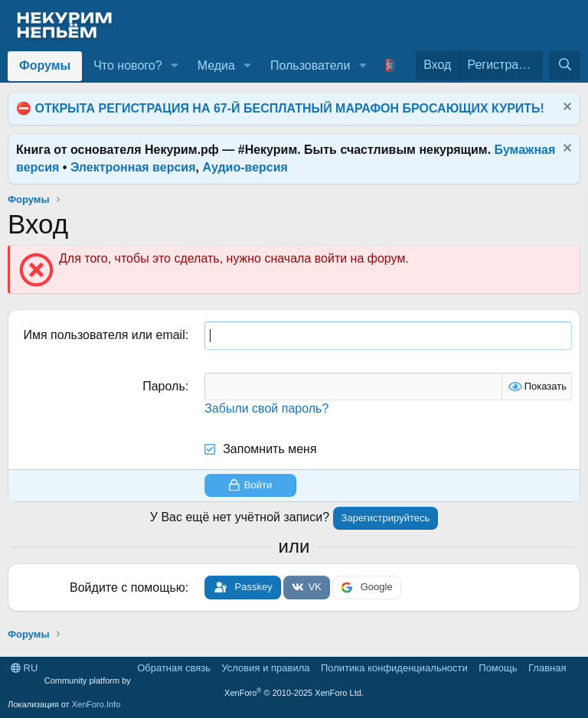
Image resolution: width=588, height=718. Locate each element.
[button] (174, 66)
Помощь (498, 668)
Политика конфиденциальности (394, 668)
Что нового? (127, 65)
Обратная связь (174, 668)
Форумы (45, 65)
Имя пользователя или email (104, 335)
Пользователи (310, 65)
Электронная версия (133, 167)
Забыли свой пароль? (266, 408)
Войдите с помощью (127, 587)
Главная (547, 668)
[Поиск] (565, 65)
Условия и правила (265, 668)
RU (24, 668)
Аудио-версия (245, 167)
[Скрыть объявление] (565, 108)
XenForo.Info (96, 704)
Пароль (164, 386)
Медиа (216, 65)
